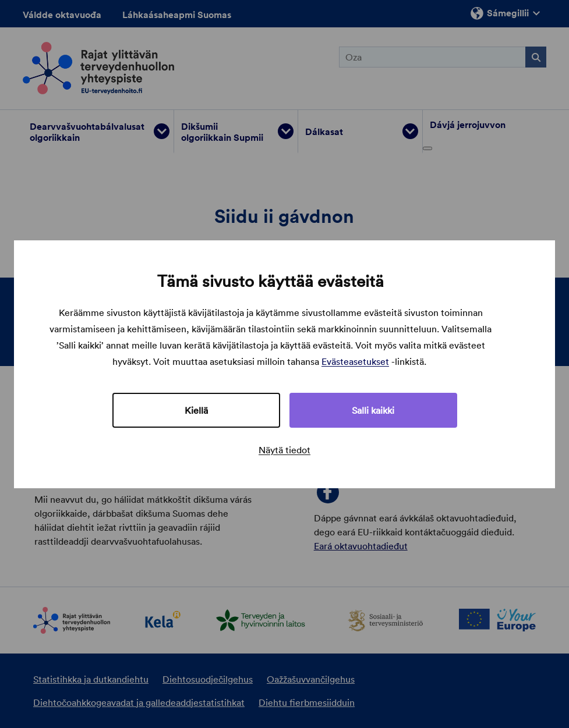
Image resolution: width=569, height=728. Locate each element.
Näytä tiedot (284, 450)
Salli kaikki (373, 410)
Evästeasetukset (355, 361)
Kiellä (196, 410)
